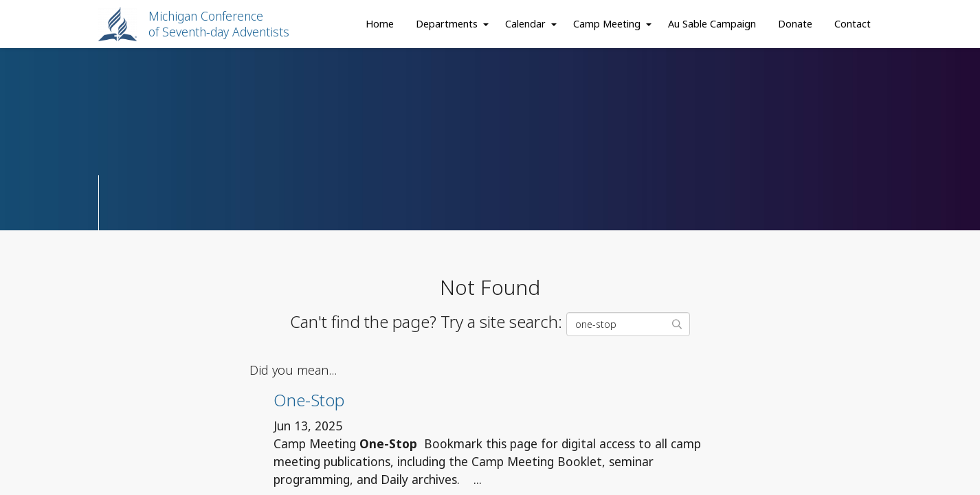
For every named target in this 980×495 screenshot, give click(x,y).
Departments (447, 24)
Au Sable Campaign (712, 24)
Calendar (525, 24)
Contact (853, 24)
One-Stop (309, 400)
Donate (795, 24)
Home (380, 24)
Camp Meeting (607, 24)
